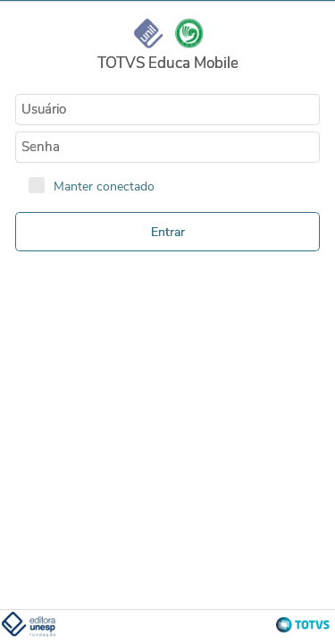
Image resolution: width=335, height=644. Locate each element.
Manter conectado (104, 186)
